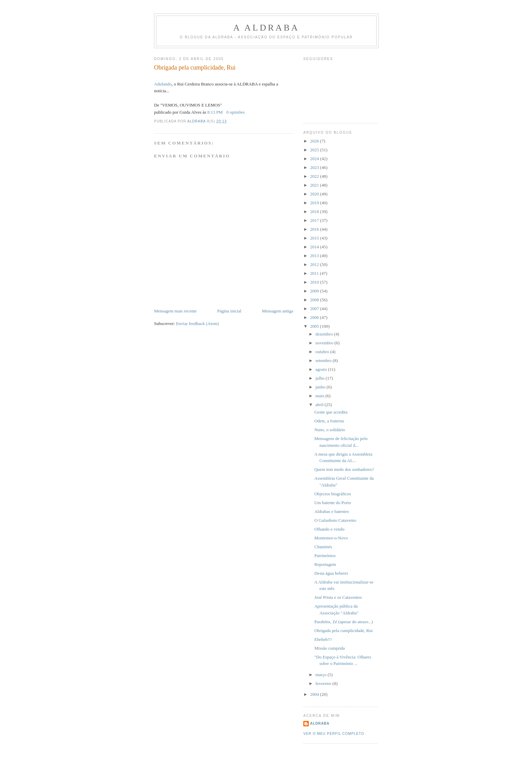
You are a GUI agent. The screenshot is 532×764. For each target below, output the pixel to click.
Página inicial (229, 311)
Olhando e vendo (329, 529)
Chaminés (323, 547)
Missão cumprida (329, 648)
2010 (315, 282)
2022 (315, 176)
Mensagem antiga (278, 311)
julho (321, 378)
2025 (315, 150)
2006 (315, 317)
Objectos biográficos (332, 494)
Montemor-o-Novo (331, 538)
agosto (322, 369)
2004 (315, 694)
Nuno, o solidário (330, 430)
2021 (315, 185)
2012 (315, 264)
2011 (315, 273)
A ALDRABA (267, 28)
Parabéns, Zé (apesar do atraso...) (344, 622)
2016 (315, 229)
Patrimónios (325, 556)
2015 (315, 238)
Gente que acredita (331, 412)
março (322, 675)
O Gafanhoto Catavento (335, 520)
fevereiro (324, 683)
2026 (315, 141)
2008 (315, 300)
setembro (324, 360)
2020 (315, 194)
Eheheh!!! (323, 639)
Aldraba (320, 723)
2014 (315, 247)
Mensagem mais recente (175, 311)
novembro (325, 343)
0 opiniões (235, 112)
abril (320, 405)
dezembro (325, 334)
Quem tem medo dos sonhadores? (344, 469)
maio (320, 396)
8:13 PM (215, 112)
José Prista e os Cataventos (338, 597)
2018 (315, 212)
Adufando (163, 84)
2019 (315, 203)
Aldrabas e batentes (331, 511)
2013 (315, 256)
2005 (315, 326)
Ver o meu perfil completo (334, 734)
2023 (315, 167)
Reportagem (325, 564)
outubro (323, 352)
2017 (315, 220)
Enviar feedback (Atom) (197, 323)
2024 (315, 159)
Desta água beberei (331, 573)
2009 (315, 291)
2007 (315, 309)
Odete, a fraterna (329, 421)
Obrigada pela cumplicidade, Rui (343, 631)
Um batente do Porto (332, 503)
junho (321, 387)
